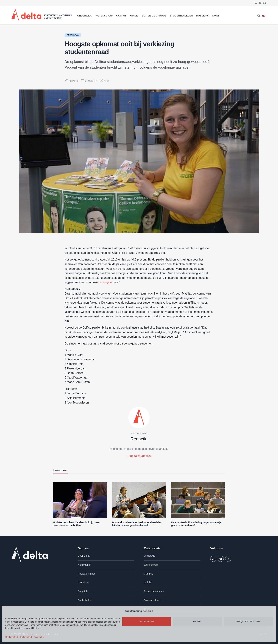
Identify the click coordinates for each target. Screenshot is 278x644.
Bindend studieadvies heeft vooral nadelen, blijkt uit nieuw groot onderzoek (137, 524)
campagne (105, 282)
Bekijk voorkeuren (248, 621)
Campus (121, 16)
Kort (216, 16)
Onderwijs (85, 16)
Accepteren (147, 621)
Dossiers (203, 16)
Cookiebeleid (11, 637)
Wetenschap (104, 16)
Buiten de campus (154, 16)
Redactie (74, 81)
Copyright (83, 591)
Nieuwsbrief (84, 565)
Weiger (198, 621)
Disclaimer (83, 583)
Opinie (134, 16)
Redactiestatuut (86, 574)
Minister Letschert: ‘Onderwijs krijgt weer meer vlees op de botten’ (77, 524)
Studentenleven (181, 16)
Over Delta (39, 637)
